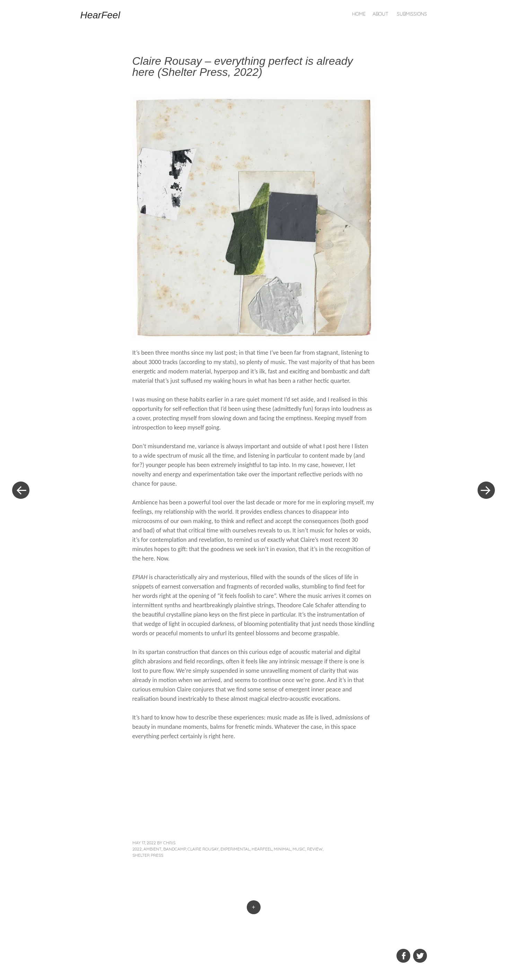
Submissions (412, 14)
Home (359, 14)
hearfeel (262, 849)
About (381, 14)
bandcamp (174, 849)
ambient (152, 849)
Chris (169, 843)
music (299, 849)
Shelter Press (148, 855)
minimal (282, 849)
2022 (137, 849)
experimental (235, 849)
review (315, 849)
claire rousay (203, 849)
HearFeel (100, 15)
